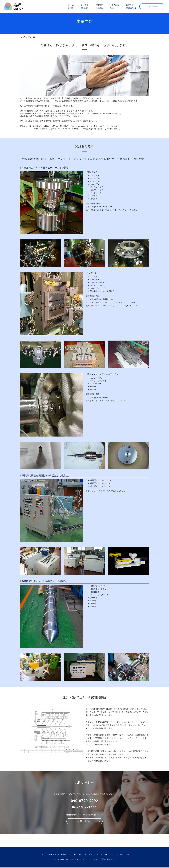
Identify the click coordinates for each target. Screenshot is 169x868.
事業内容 (99, 7)
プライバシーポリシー (120, 855)
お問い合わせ (152, 6)
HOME (23, 37)
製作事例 (131, 7)
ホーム (71, 7)
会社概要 (85, 7)
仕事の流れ (114, 7)
